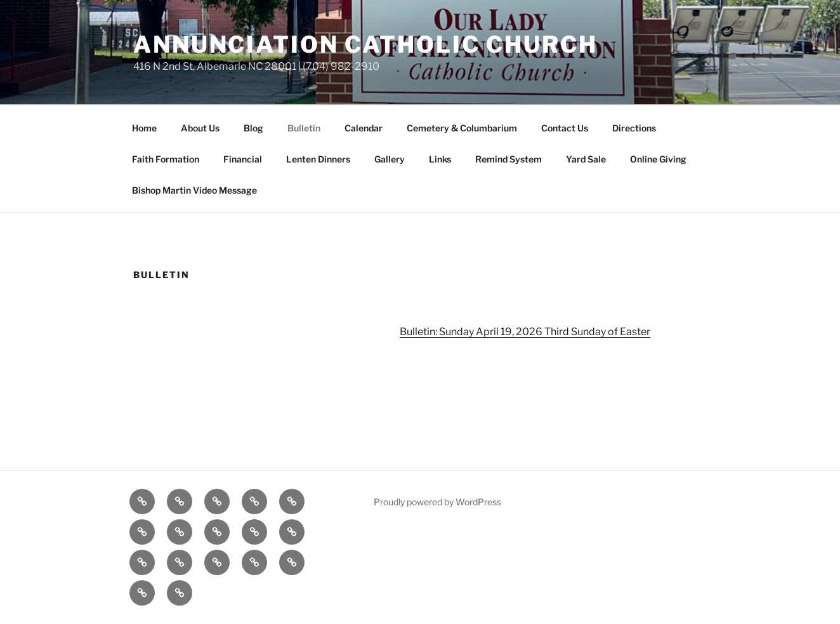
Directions (634, 128)
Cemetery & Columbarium (462, 128)
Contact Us (565, 128)
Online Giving (658, 159)
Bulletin (304, 128)
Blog (253, 128)
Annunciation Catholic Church (365, 44)
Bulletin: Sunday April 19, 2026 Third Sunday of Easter (525, 332)
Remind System (509, 159)
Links (440, 159)
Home (144, 128)
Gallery (390, 159)
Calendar (364, 128)
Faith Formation (166, 159)
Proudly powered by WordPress (437, 502)
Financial (243, 159)
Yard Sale (586, 159)
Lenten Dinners (318, 159)
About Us (200, 128)
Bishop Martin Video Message (194, 190)
